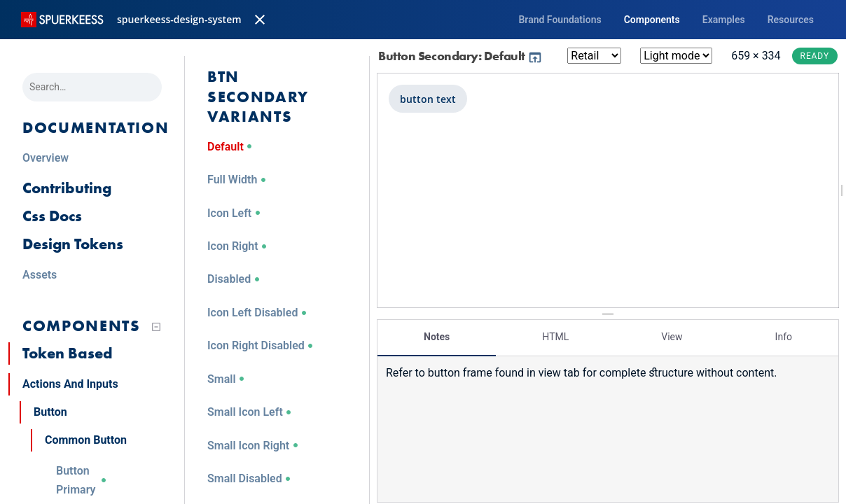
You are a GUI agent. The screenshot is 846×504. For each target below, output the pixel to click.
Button (50, 412)
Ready (815, 56)
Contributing (67, 188)
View (672, 332)
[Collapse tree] (156, 327)
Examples (724, 20)
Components (652, 20)
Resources (791, 20)
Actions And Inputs (70, 384)
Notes (437, 332)
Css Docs (52, 216)
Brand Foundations (560, 20)
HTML (555, 332)
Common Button (86, 440)
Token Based (68, 353)
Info (784, 332)
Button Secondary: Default (460, 56)
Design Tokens (73, 244)
